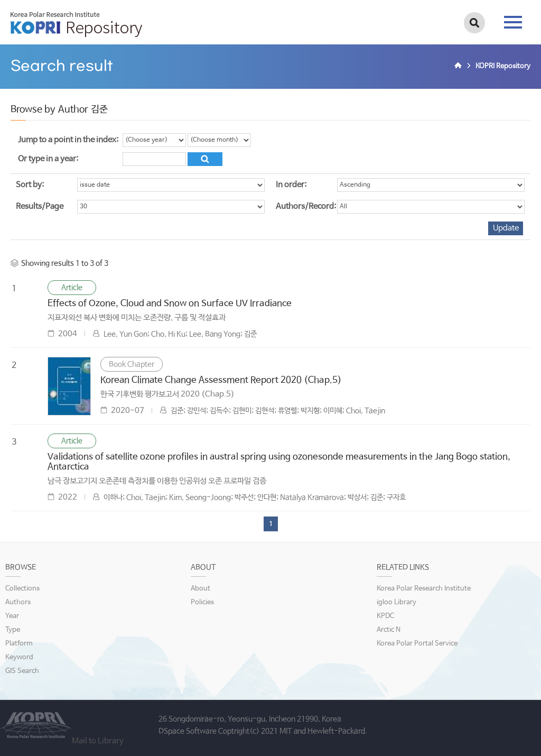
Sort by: (30, 185)
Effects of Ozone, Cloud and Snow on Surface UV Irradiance (170, 304)
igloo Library (397, 602)
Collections (22, 589)
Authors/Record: (306, 206)
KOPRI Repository (76, 24)
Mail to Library (98, 741)
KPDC (385, 616)
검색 (474, 23)
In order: (291, 185)
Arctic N (389, 630)
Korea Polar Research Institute (424, 589)
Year (12, 616)
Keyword (19, 657)
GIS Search (22, 671)
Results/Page (40, 206)
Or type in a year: (48, 159)
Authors (18, 602)
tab (513, 22)
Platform (19, 644)
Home (460, 67)
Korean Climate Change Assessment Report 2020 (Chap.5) (221, 380)
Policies (202, 602)
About (200, 589)
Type (13, 630)
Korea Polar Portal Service (417, 644)
